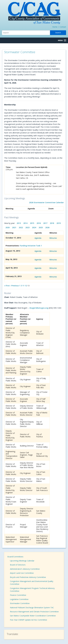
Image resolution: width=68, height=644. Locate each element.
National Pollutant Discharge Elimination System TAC (32, 608)
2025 (41, 227)
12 (26, 286)
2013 (19, 223)
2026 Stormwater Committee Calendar (46, 202)
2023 (27, 227)
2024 (34, 227)
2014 (25, 223)
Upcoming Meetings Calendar (22, 561)
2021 (14, 227)
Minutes (53, 238)
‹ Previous (14, 286)
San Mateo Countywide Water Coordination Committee (33, 616)
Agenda (38, 238)
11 (23, 286)
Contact (63, 27)
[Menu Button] (62, 40)
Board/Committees (15, 557)
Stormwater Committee (20, 603)
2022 (21, 227)
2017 (45, 223)
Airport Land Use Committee (22, 573)
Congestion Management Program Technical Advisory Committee (32, 590)
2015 (32, 223)
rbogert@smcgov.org (39, 308)
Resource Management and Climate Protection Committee (34, 612)
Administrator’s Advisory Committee (25, 569)
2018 (52, 223)
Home (55, 27)
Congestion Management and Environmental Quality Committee (32, 583)
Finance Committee (18, 595)
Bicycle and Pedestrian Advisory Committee (28, 577)
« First (7, 286)
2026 (47, 227)
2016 (39, 223)
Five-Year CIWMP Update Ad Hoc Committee (29, 620)
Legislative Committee (19, 599)
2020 (8, 227)
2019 (59, 223)
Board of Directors (18, 565)
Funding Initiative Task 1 (31, 246)
